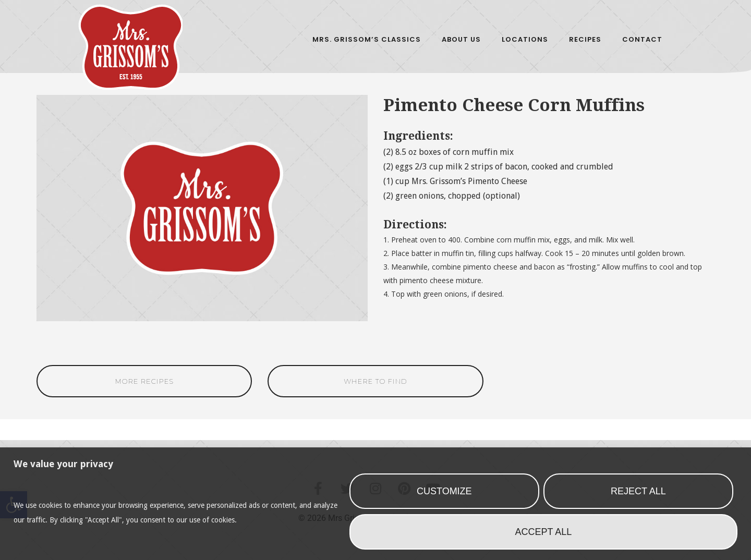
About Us (461, 39)
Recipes (585, 39)
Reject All (638, 491)
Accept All (544, 532)
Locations (525, 39)
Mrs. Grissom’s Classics (367, 39)
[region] (375, 504)
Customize (444, 491)
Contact (642, 39)
